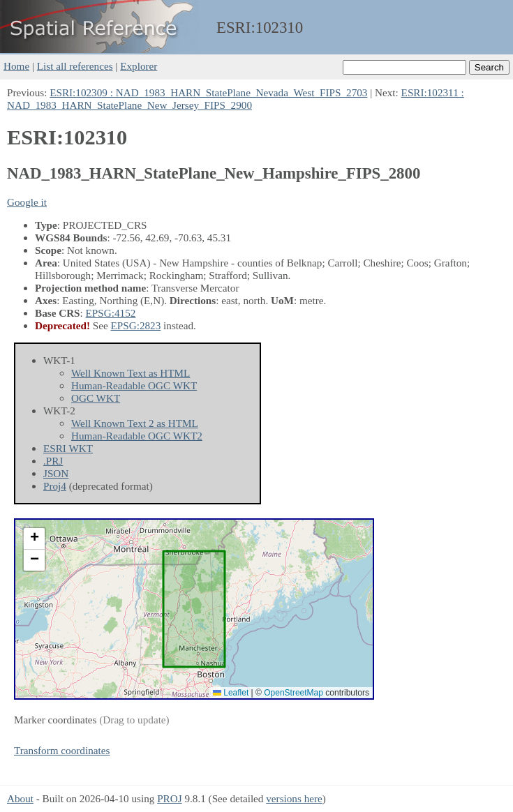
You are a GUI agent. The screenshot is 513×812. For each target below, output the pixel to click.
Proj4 (55, 486)
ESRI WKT (68, 448)
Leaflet (231, 693)
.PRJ (53, 461)
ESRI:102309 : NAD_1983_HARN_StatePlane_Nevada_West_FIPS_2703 (208, 92)
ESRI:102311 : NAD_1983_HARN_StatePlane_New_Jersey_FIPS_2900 (236, 99)
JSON (56, 473)
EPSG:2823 (136, 325)
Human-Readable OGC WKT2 (137, 436)
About (20, 798)
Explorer (139, 66)
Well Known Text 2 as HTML (135, 423)
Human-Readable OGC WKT (134, 385)
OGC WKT (96, 398)
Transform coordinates (62, 750)
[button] (34, 539)
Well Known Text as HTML (131, 373)
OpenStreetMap (293, 693)
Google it (27, 202)
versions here (294, 798)
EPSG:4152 (111, 313)
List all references (75, 66)
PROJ (169, 798)
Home (16, 66)
